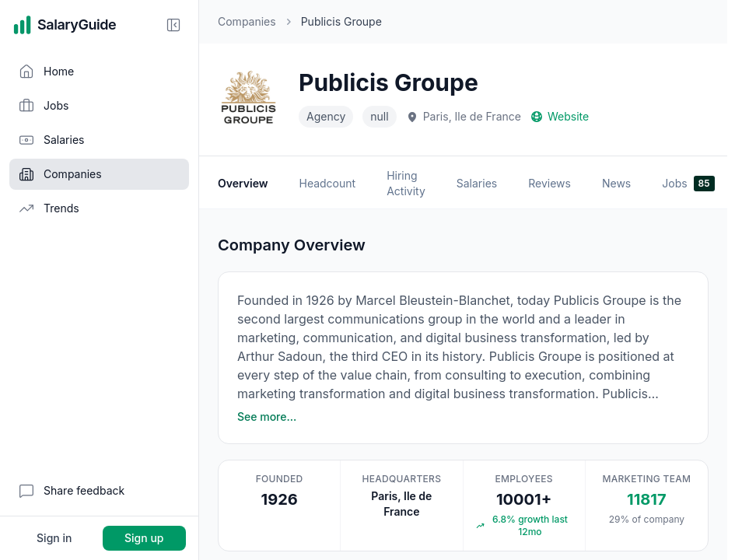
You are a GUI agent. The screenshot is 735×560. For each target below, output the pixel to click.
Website (560, 116)
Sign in (54, 538)
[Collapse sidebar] (173, 25)
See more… (267, 416)
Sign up (144, 538)
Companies (247, 21)
